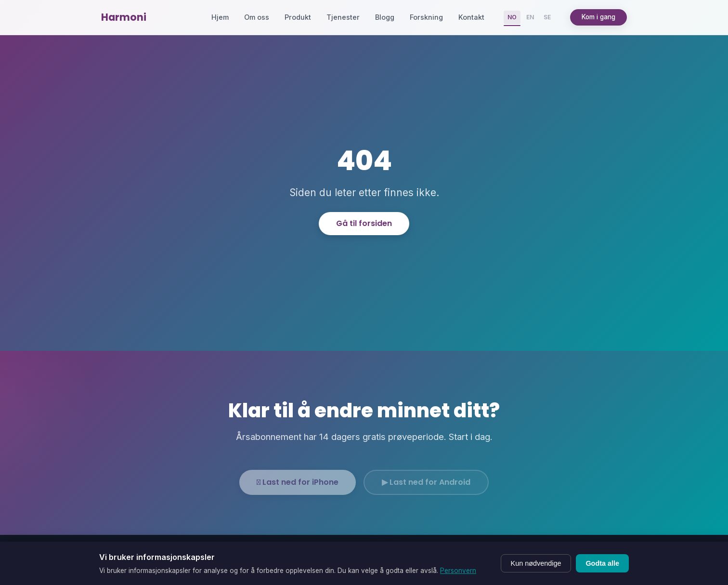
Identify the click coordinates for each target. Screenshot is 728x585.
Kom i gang (598, 17)
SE (547, 17)
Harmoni (124, 17)
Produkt (298, 17)
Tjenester (343, 17)
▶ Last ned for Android (426, 488)
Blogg (385, 17)
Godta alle (602, 563)
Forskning (426, 17)
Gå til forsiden (364, 223)
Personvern (458, 571)
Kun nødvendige (536, 563)
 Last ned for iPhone (298, 488)
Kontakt (471, 17)
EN (530, 17)
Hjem (220, 17)
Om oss (257, 17)
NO (512, 17)
